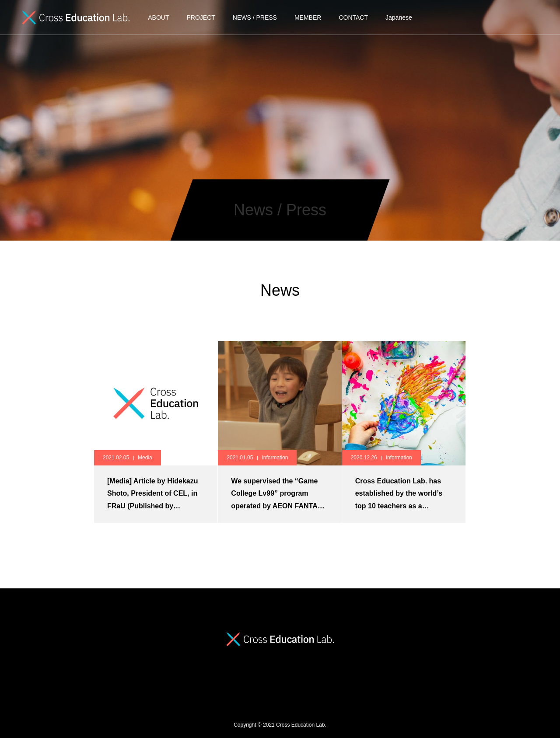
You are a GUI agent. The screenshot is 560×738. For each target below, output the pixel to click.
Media (145, 458)
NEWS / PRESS (255, 17)
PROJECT (201, 17)
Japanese (399, 17)
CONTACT (353, 17)
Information (275, 458)
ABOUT (158, 17)
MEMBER (308, 17)
